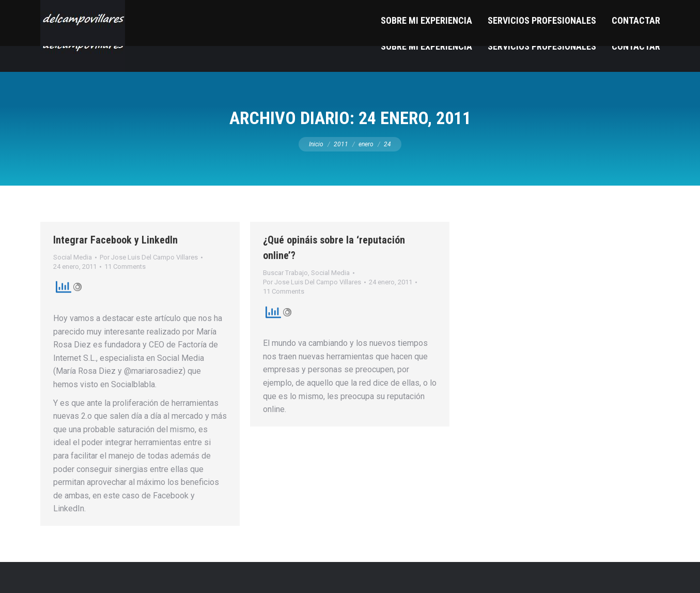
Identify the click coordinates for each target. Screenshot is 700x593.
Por (149, 257)
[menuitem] (426, 46)
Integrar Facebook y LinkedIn (115, 240)
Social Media (73, 257)
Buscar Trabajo (285, 273)
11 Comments (125, 267)
